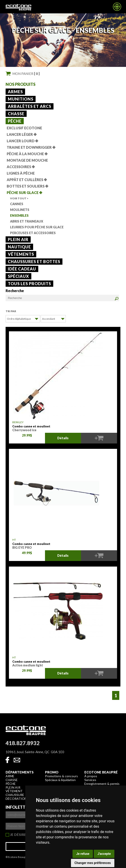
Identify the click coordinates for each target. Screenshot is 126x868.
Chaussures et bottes (34, 262)
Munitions (21, 99)
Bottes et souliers (27, 186)
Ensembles (19, 215)
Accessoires (21, 167)
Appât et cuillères (27, 180)
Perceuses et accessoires (33, 233)
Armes (15, 92)
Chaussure (15, 795)
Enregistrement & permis (102, 784)
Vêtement (14, 791)
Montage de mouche (27, 160)
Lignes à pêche (21, 173)
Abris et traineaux (27, 221)
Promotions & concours (61, 776)
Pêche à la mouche (27, 154)
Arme (10, 776)
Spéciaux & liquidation (60, 780)
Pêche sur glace (24, 193)
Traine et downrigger (31, 147)
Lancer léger (22, 134)
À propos (91, 776)
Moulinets (20, 210)
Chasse (16, 114)
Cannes (17, 204)
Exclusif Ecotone (24, 128)
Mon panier (26, 74)
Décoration (16, 799)
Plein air (18, 239)
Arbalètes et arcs (30, 106)
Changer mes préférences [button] (93, 863)
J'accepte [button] (104, 854)
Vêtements (21, 254)
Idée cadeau (22, 269)
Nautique (19, 247)
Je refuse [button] (83, 854)
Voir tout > (19, 198)
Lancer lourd (22, 141)
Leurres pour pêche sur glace (37, 227)
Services (90, 780)
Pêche (15, 121)
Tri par (11, 311)
